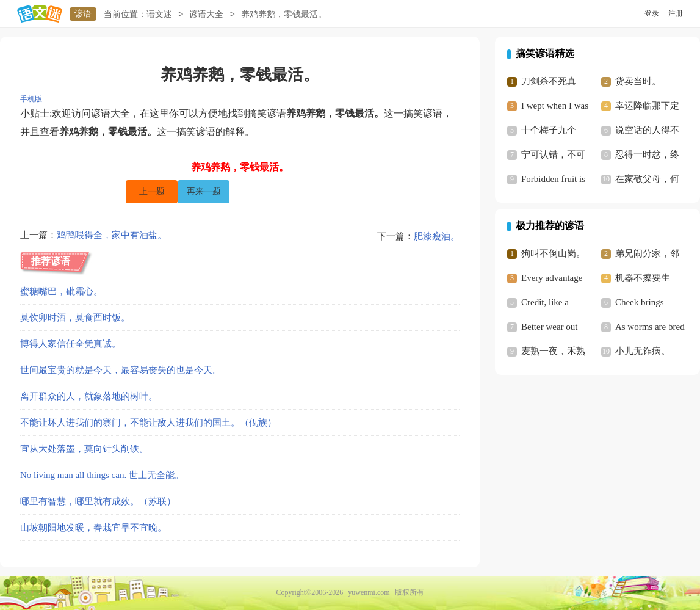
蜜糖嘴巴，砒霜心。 (61, 291)
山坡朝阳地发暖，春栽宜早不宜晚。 (93, 528)
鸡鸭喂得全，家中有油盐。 (112, 236)
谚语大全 (206, 14)
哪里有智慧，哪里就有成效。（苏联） (98, 501)
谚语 (83, 14)
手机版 (31, 99)
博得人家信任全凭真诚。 (70, 344)
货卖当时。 (638, 81)
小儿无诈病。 (643, 351)
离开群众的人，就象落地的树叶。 (89, 396)
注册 (676, 13)
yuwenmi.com (369, 592)
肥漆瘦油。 (437, 236)
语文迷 (159, 14)
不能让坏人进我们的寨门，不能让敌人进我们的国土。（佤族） (148, 423)
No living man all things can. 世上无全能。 (102, 475)
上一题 (152, 191)
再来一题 (204, 191)
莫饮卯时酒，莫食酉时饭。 (75, 318)
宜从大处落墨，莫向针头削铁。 (84, 449)
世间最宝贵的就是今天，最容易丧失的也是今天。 (121, 370)
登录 (652, 13)
